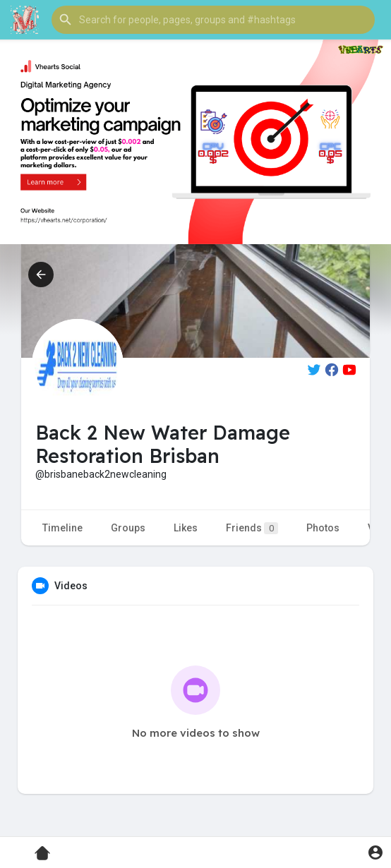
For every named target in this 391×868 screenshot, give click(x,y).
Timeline (62, 528)
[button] (213, 20)
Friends (252, 528)
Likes (186, 528)
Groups (128, 528)
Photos (323, 528)
